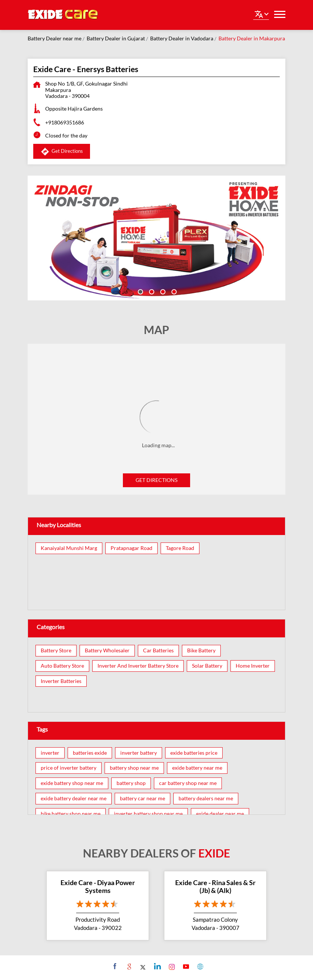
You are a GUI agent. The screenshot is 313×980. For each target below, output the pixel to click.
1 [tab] (140, 291)
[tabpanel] (156, 238)
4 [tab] (173, 291)
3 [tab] (162, 291)
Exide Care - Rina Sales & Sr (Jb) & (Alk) (215, 887)
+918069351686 (65, 122)
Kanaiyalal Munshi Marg (69, 548)
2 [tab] (151, 291)
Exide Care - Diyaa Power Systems (98, 887)
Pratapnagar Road (131, 548)
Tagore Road (180, 548)
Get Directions (156, 480)
